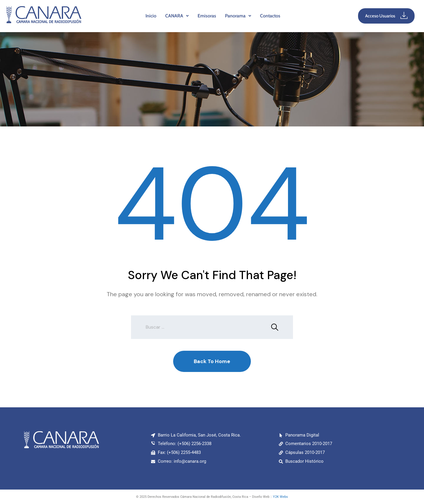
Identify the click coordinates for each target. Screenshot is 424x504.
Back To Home (212, 361)
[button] (177, 16)
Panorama (238, 16)
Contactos (270, 16)
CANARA (177, 16)
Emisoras (207, 16)
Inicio (151, 16)
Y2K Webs (280, 497)
